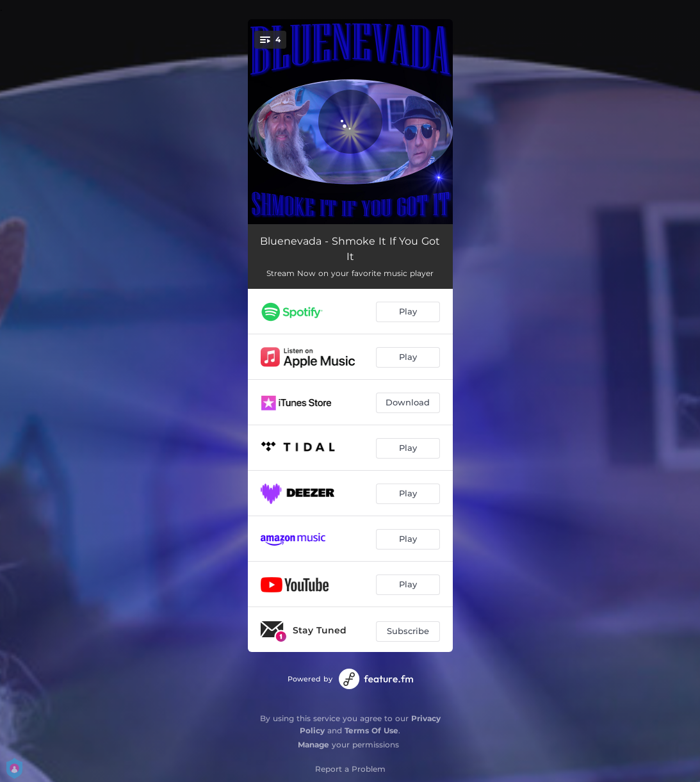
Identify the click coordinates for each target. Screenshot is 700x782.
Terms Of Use (371, 730)
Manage (313, 745)
